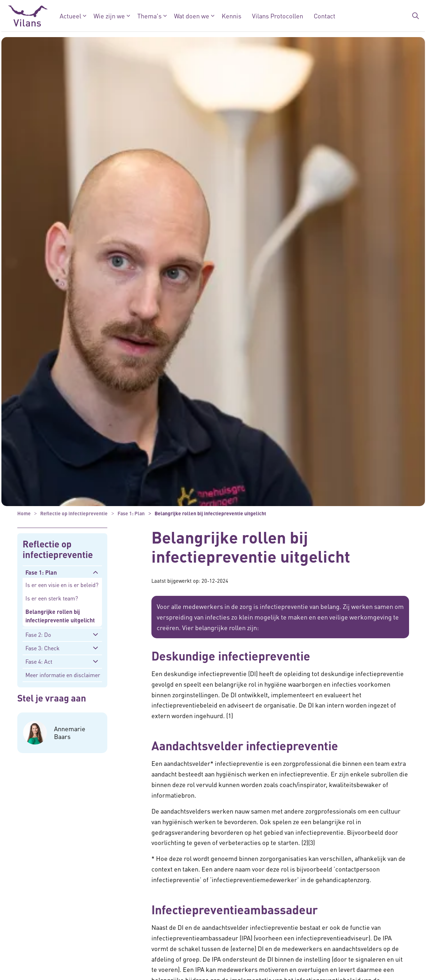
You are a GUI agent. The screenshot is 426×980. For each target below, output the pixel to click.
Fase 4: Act (39, 661)
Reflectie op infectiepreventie (58, 549)
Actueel (70, 16)
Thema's (149, 16)
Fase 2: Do (38, 635)
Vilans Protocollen (277, 16)
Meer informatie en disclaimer (63, 675)
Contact (324, 16)
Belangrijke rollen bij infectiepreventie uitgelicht (60, 616)
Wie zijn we (109, 16)
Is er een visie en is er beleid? (62, 585)
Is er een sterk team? (52, 598)
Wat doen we (191, 16)
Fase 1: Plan (41, 572)
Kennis (231, 16)
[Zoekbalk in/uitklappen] (415, 16)
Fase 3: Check (43, 648)
